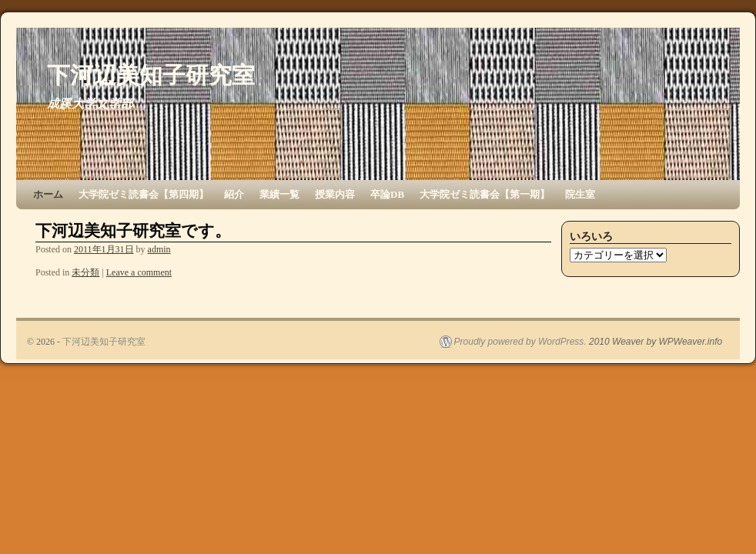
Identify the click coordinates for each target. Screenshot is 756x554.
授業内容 (335, 194)
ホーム (48, 194)
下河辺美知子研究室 (151, 75)
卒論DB (387, 194)
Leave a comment (139, 272)
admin (159, 249)
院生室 (580, 194)
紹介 (234, 194)
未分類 (85, 272)
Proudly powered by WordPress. (520, 342)
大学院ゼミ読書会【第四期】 (144, 194)
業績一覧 (279, 194)
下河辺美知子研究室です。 (133, 231)
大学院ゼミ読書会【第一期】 (485, 194)
